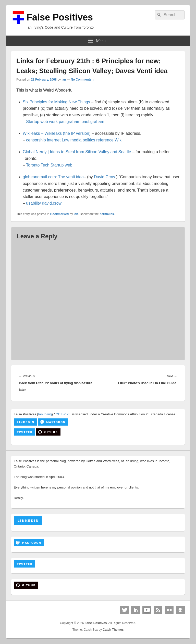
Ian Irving (45, 414)
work (53, 122)
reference (105, 140)
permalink (107, 214)
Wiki (118, 140)
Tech (45, 165)
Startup (33, 122)
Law (65, 140)
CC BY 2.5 (63, 414)
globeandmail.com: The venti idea (53, 177)
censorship (36, 140)
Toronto (33, 165)
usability (33, 203)
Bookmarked (60, 214)
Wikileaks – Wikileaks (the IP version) (57, 133)
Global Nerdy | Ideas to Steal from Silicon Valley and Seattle (77, 152)
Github (180, 610)
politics (89, 140)
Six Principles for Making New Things (56, 102)
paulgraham (70, 122)
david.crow (52, 203)
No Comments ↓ (82, 80)
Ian (64, 80)
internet (54, 140)
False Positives (60, 17)
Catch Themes (113, 630)
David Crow (105, 177)
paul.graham (93, 122)
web (44, 122)
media (76, 140)
